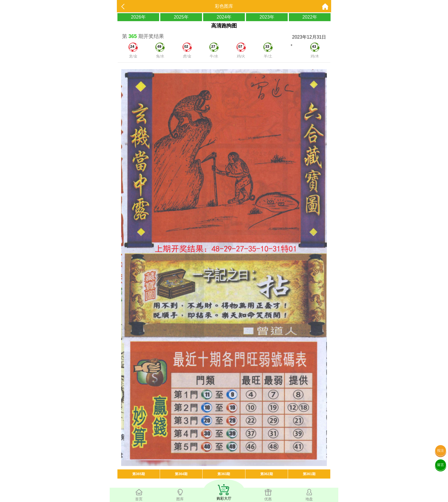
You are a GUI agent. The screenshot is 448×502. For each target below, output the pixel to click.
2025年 (181, 17)
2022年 (310, 17)
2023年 (267, 17)
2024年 (224, 17)
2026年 (138, 17)
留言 (441, 465)
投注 (441, 451)
